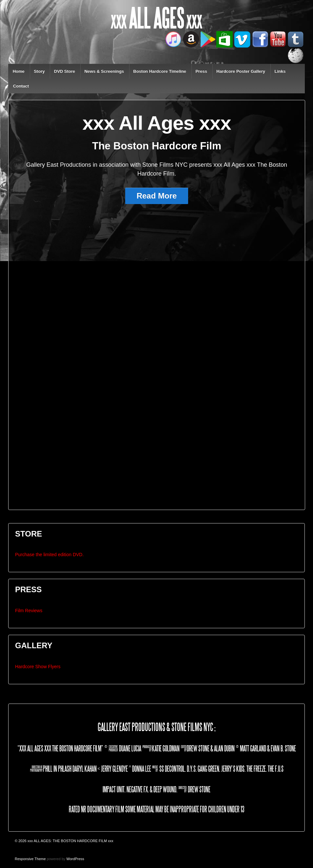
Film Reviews (29, 611)
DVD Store (65, 71)
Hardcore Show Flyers (38, 667)
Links (280, 71)
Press (201, 71)
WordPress (75, 859)
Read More (157, 196)
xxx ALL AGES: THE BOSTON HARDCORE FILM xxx (70, 841)
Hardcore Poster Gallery (241, 71)
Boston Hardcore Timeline (160, 71)
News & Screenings (104, 71)
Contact (21, 86)
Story (39, 71)
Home (19, 71)
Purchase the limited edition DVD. (49, 555)
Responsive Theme (30, 859)
